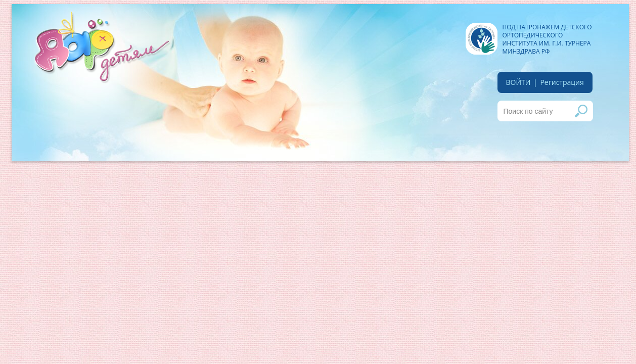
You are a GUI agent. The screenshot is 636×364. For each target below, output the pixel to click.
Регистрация (562, 82)
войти (518, 82)
